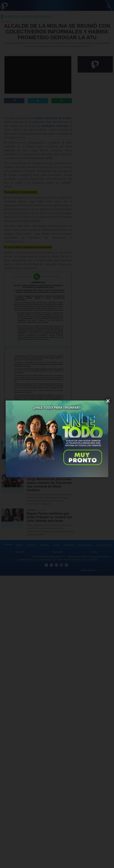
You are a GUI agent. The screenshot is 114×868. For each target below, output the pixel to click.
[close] (108, 401)
